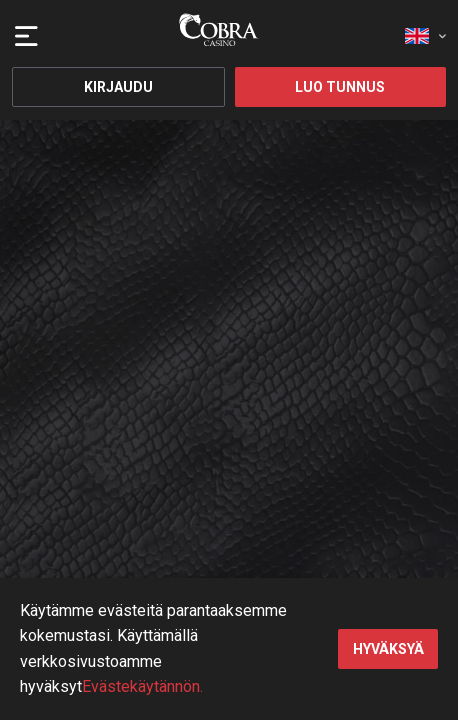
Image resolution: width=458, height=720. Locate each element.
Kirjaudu (118, 87)
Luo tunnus (340, 87)
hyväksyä (388, 649)
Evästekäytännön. (142, 686)
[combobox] (425, 30)
